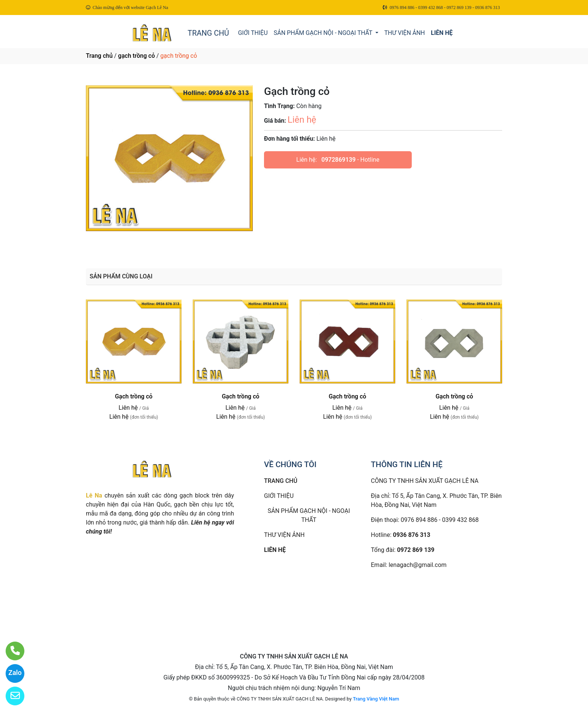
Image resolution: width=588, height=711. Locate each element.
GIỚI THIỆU (253, 33)
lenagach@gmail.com (417, 565)
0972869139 (338, 160)
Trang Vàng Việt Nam (376, 699)
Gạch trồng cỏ (133, 396)
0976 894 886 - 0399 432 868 (440, 520)
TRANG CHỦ (208, 33)
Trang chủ (99, 56)
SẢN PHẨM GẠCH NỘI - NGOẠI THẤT (324, 33)
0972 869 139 (416, 550)
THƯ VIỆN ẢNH (405, 33)
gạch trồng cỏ (136, 56)
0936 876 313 (412, 535)
